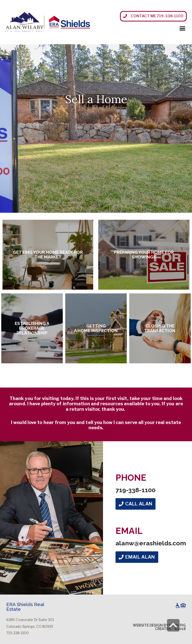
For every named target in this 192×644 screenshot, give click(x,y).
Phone (131, 478)
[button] (153, 16)
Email (129, 531)
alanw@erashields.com (151, 543)
